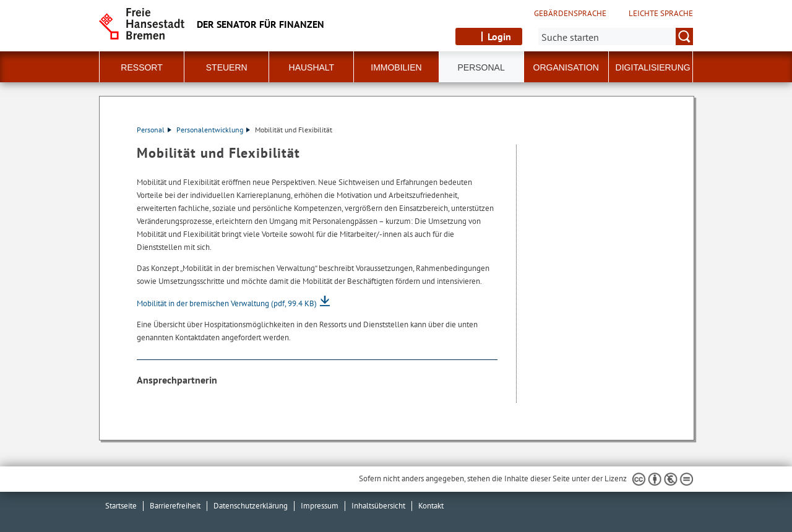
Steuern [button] (227, 67)
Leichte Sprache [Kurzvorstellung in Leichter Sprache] (661, 14)
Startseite (121, 506)
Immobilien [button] (396, 67)
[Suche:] (616, 36)
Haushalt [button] (312, 67)
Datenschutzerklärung (251, 506)
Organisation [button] (566, 67)
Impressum (320, 506)
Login (499, 36)
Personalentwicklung (213, 130)
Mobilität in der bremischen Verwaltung (227, 303)
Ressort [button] (141, 67)
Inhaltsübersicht (378, 506)
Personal (154, 130)
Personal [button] (481, 67)
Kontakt (431, 506)
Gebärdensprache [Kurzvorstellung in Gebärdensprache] (570, 14)
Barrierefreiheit (175, 506)
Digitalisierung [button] (653, 67)
